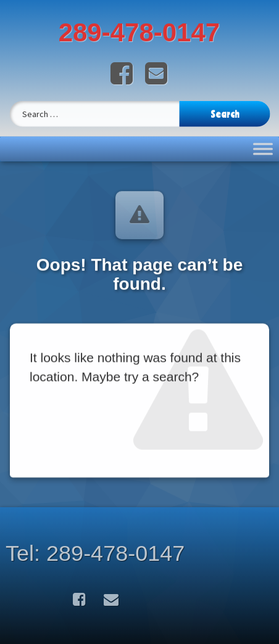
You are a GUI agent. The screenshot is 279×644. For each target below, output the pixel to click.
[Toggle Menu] (263, 143)
